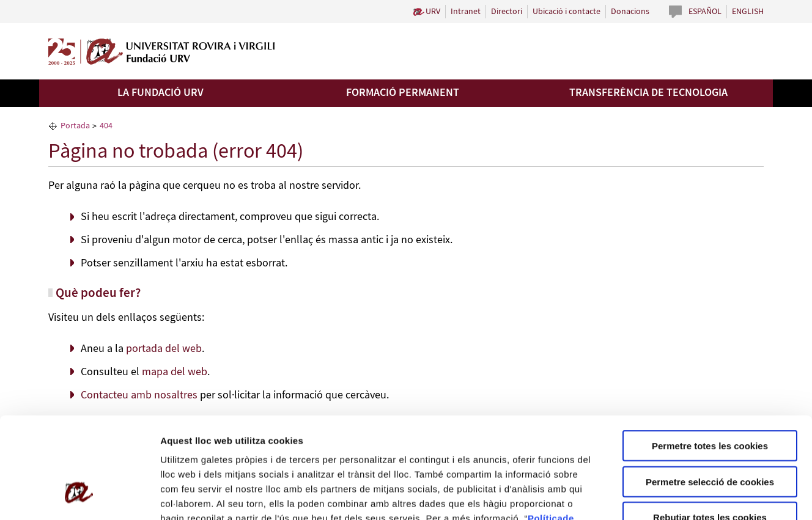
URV (433, 12)
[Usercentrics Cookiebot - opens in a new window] (79, 496)
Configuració (685, 496)
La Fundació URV (161, 93)
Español (705, 12)
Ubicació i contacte (567, 12)
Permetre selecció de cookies (710, 395)
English (748, 12)
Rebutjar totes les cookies (710, 430)
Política (545, 432)
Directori (507, 12)
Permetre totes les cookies (710, 359)
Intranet (466, 12)
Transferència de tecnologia (648, 93)
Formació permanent (403, 93)
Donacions (630, 12)
